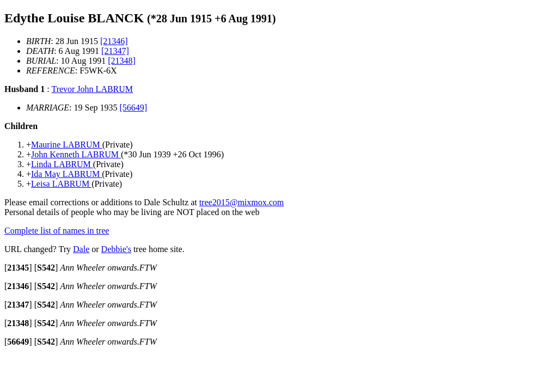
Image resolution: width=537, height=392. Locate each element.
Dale (81, 249)
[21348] (122, 61)
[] (18, 268)
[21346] (114, 41)
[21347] (115, 51)
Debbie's (116, 249)
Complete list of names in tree (57, 231)
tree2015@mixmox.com (242, 202)
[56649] (134, 108)
